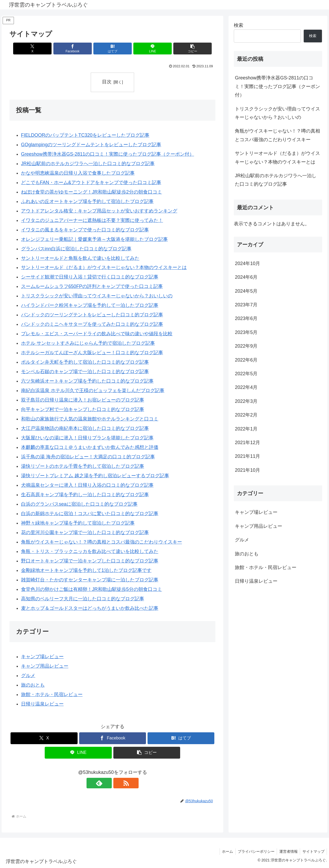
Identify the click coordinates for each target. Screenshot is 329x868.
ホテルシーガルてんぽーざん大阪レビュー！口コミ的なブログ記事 (92, 353)
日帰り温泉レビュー (42, 704)
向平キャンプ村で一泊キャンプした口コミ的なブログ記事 (83, 409)
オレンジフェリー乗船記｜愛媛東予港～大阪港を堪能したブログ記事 (94, 239)
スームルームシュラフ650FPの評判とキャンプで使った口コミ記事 (92, 287)
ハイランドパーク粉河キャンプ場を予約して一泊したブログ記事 (90, 306)
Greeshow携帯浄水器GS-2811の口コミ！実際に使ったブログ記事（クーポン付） (108, 154)
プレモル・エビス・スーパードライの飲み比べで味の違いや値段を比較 (97, 334)
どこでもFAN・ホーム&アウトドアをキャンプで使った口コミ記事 (91, 182)
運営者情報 (287, 851)
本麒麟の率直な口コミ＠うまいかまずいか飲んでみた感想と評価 (90, 447)
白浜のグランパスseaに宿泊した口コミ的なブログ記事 (79, 504)
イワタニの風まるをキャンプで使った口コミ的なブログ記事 (85, 230)
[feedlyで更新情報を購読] (107, 783)
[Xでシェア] (43, 49)
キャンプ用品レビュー (45, 666)
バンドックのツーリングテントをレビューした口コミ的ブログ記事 (92, 315)
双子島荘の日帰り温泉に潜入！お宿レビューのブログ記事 (83, 400)
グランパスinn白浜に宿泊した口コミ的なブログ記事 (76, 249)
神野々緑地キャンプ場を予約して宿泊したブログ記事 (78, 523)
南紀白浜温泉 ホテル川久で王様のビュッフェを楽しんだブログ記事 (93, 390)
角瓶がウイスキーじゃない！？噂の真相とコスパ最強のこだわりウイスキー (102, 542)
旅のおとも (33, 685)
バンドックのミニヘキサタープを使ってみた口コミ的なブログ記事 (92, 324)
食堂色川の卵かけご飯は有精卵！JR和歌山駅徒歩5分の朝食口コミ (92, 589)
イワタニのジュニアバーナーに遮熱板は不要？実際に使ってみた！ (92, 220)
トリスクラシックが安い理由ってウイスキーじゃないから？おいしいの (97, 296)
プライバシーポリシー (254, 851)
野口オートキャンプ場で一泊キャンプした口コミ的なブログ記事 (90, 561)
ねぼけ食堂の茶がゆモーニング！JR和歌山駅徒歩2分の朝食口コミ (92, 192)
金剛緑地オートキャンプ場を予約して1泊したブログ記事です (86, 570)
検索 (239, 25)
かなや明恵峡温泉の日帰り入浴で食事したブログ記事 (78, 173)
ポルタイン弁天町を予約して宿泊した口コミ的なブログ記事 (85, 362)
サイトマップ (313, 851)
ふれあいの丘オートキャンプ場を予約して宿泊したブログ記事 (87, 201)
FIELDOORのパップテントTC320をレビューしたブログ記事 (85, 135)
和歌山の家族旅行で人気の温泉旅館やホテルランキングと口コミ (90, 419)
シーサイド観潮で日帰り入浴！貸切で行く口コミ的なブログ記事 (90, 277)
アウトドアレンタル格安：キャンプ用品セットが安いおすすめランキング (99, 211)
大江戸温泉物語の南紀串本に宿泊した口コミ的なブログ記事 (85, 428)
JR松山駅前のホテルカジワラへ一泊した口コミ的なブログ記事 (88, 164)
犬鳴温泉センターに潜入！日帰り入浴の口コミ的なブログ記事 (87, 485)
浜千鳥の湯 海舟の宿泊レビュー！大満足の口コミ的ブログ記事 (88, 457)
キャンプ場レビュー (42, 657)
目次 (107, 82)
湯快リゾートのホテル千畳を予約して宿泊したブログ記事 (83, 466)
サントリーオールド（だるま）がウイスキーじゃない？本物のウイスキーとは (104, 268)
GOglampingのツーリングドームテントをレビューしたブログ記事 (91, 145)
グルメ (28, 676)
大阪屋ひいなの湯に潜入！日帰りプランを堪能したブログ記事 (87, 438)
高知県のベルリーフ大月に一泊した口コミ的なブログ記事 (83, 599)
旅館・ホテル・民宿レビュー (52, 694)
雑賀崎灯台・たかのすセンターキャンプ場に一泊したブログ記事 (90, 580)
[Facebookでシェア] (78, 49)
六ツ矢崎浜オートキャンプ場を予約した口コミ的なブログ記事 (87, 381)
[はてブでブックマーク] (112, 49)
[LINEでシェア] (147, 49)
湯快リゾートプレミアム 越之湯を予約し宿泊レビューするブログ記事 (95, 476)
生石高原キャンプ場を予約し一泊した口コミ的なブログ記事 (85, 495)
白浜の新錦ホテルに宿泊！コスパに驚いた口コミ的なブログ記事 (90, 514)
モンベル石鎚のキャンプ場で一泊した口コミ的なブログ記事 (85, 372)
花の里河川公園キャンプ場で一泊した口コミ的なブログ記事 (85, 532)
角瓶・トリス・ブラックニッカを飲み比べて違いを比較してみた (90, 551)
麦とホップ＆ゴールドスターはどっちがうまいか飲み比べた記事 (90, 608)
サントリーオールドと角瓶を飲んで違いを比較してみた (80, 258)
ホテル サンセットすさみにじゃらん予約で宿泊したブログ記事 (88, 343)
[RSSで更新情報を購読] (119, 783)
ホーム (225, 851)
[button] (182, 49)
